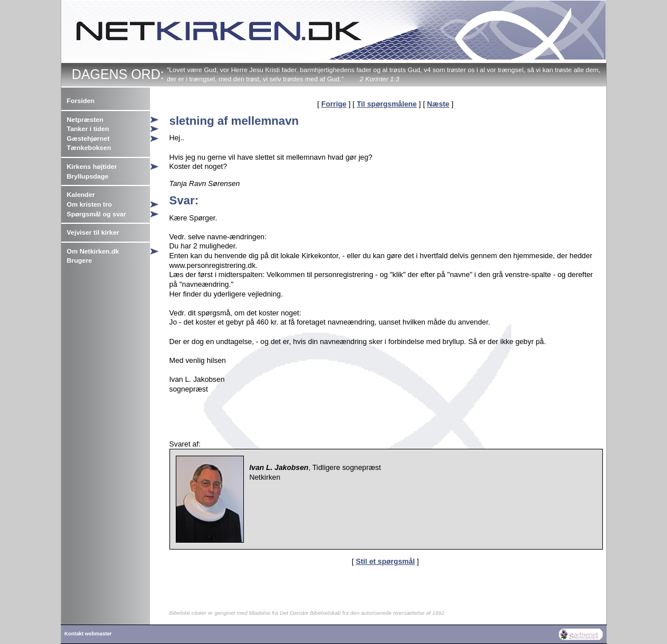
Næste (438, 104)
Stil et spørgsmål (385, 561)
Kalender (81, 195)
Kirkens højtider (92, 167)
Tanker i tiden (88, 129)
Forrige (334, 104)
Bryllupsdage (88, 176)
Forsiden (81, 101)
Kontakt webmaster (88, 634)
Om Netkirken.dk (93, 251)
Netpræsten (85, 120)
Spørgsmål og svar (97, 214)
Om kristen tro (90, 204)
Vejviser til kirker (93, 232)
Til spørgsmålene (387, 104)
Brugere (80, 260)
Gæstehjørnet (88, 139)
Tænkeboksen (89, 148)
